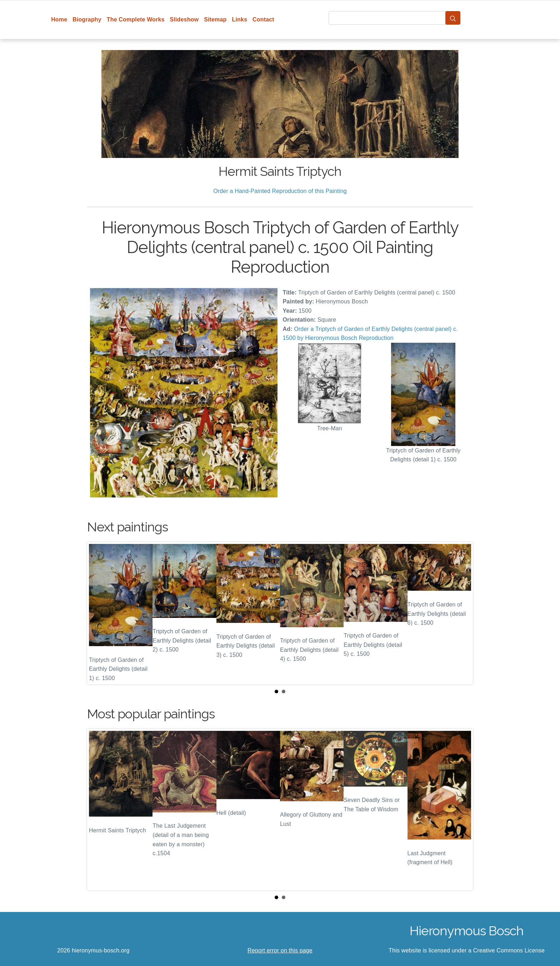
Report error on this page (280, 950)
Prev (98, 613)
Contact (263, 19)
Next (462, 613)
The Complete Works (136, 19)
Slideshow (184, 19)
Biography (87, 19)
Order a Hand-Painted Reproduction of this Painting (280, 191)
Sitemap (215, 19)
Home (59, 19)
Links (240, 19)
